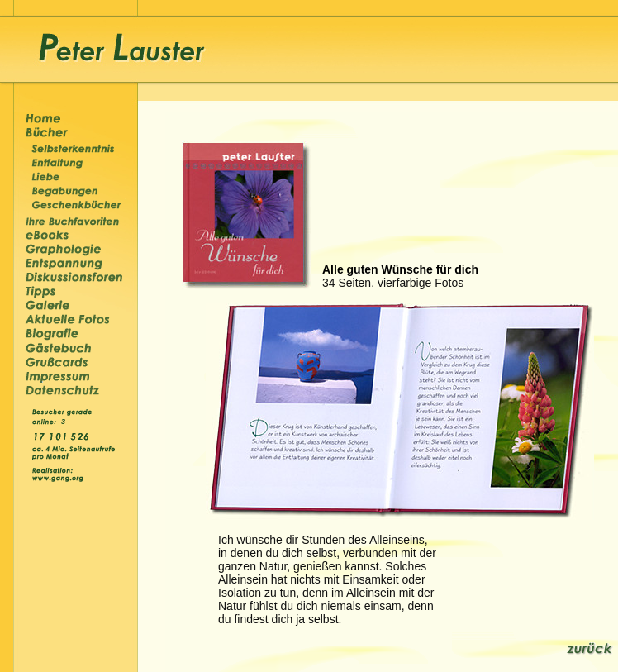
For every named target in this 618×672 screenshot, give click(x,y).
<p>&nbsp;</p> (65, 420)
